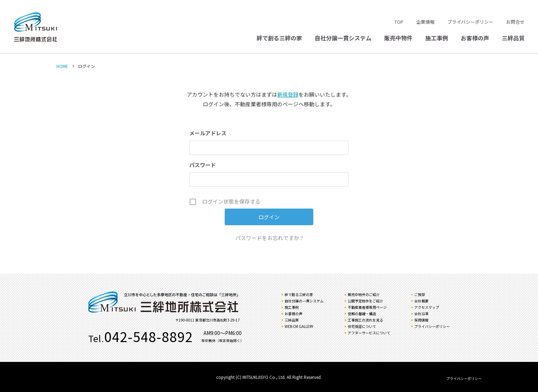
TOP (399, 22)
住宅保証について (362, 326)
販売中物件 (398, 38)
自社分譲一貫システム (343, 38)
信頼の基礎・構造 (362, 314)
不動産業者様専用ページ (367, 307)
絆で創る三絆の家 (279, 38)
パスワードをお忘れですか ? (269, 238)
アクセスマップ (427, 307)
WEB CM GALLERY (299, 326)
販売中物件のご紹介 (364, 294)
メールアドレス (208, 133)
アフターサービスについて (369, 333)
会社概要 (421, 301)
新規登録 (288, 94)
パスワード (203, 165)
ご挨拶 (420, 294)
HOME (62, 66)
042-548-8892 (148, 336)
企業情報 (425, 22)
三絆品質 (513, 38)
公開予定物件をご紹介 (365, 301)
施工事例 (437, 38)
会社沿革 (421, 314)
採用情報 (421, 320)
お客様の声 (475, 38)
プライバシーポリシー (470, 22)
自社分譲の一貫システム (304, 301)
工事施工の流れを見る (365, 320)
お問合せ (515, 22)
